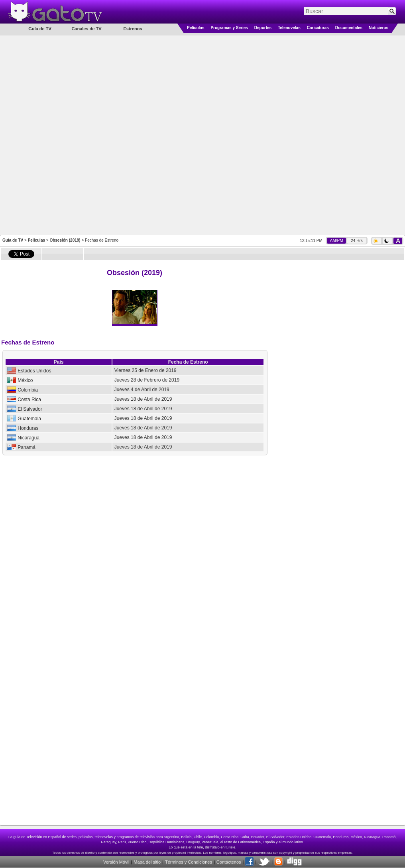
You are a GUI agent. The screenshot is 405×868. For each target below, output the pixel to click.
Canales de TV (86, 29)
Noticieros (378, 28)
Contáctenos (229, 862)
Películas (196, 28)
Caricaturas (318, 28)
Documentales (349, 28)
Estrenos (133, 29)
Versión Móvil (116, 862)
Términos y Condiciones (189, 862)
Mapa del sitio (147, 862)
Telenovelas (289, 28)
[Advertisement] (106, 135)
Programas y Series (229, 28)
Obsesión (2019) (65, 240)
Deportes (263, 28)
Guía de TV (13, 240)
